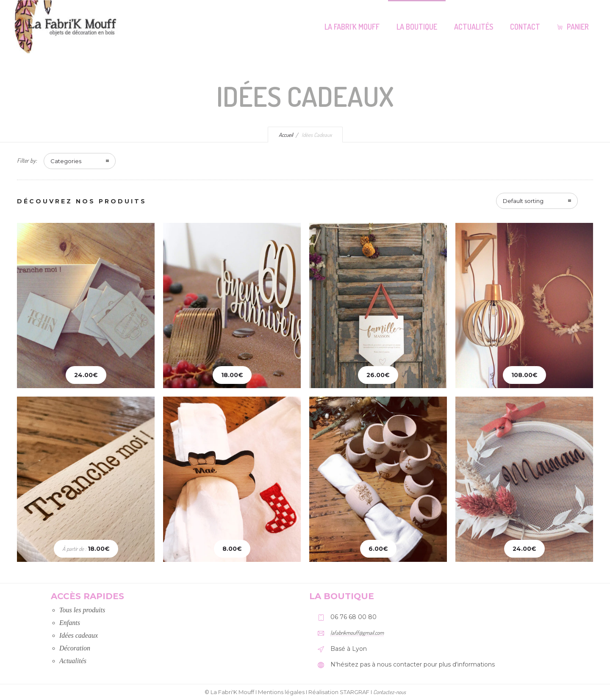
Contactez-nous (390, 692)
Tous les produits (82, 610)
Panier (573, 27)
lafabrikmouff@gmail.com (357, 633)
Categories (66, 161)
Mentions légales (281, 692)
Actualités (474, 27)
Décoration (75, 648)
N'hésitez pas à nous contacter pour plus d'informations (413, 664)
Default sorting (523, 201)
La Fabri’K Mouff (352, 27)
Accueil (286, 135)
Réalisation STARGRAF (339, 692)
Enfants (70, 623)
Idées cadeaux (79, 635)
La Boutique (417, 27)
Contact (525, 27)
